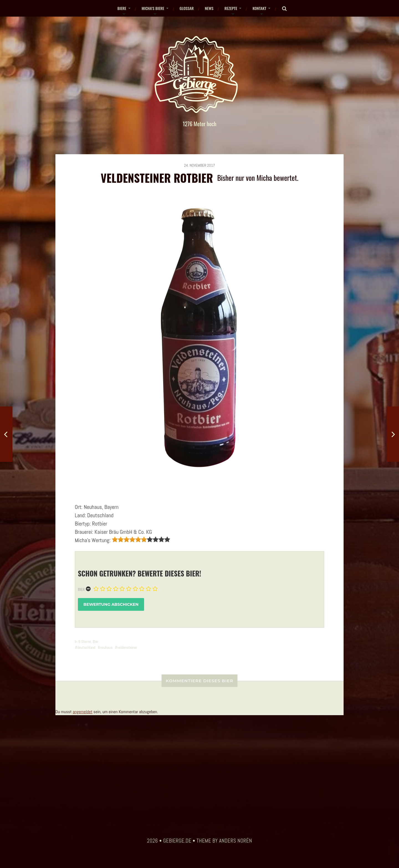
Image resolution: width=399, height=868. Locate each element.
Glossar (187, 8)
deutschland (86, 647)
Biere (122, 8)
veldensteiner (127, 647)
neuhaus (106, 647)
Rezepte (231, 8)
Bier (81, 589)
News (209, 8)
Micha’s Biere (153, 8)
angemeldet (82, 712)
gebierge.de (177, 841)
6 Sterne (85, 642)
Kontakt (259, 8)
